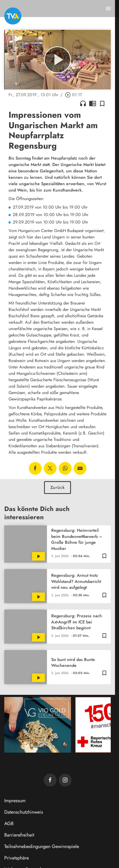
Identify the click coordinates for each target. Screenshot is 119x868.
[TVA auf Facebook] (50, 780)
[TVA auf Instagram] (65, 780)
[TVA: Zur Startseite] (13, 16)
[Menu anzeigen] (108, 9)
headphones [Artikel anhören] (83, 103)
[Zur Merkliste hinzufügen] (102, 103)
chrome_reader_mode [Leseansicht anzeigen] (93, 103)
